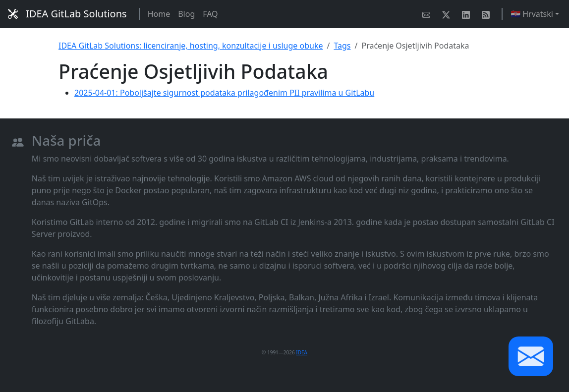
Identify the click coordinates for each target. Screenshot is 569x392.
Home (159, 14)
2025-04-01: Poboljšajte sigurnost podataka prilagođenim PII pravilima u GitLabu (224, 93)
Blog (186, 14)
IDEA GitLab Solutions (67, 14)
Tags (342, 46)
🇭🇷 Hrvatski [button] (532, 14)
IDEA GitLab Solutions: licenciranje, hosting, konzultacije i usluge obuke (191, 46)
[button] (531, 356)
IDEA (302, 352)
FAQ (210, 14)
